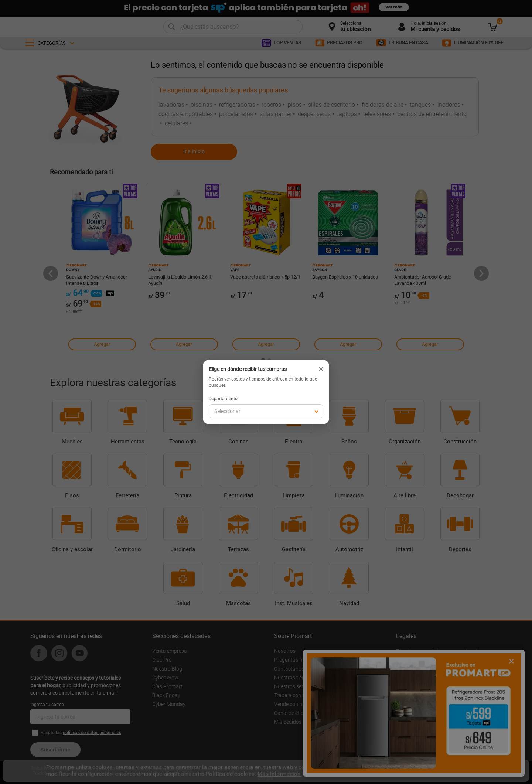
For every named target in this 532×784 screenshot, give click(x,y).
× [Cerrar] (321, 369)
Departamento (223, 399)
